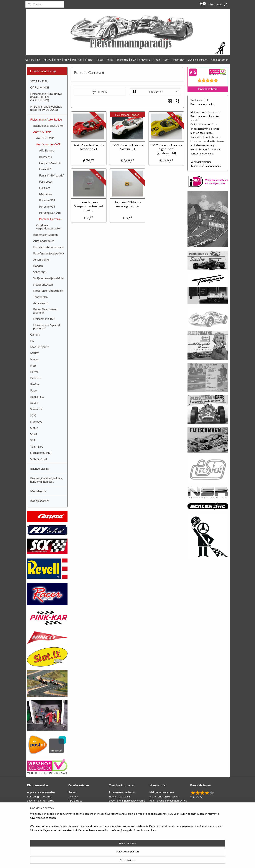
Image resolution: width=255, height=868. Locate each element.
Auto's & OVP (42, 132)
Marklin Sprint (39, 347)
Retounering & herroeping (42, 813)
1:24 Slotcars (116, 821)
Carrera (30, 60)
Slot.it (157, 60)
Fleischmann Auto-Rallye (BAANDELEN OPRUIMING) (46, 97)
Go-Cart (45, 188)
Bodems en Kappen (45, 235)
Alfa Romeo (47, 150)
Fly (39, 60)
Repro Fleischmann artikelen (45, 311)
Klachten (32, 817)
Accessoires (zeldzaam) (122, 792)
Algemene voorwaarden (41, 792)
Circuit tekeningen (79, 805)
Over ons (73, 796)
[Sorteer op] (155, 92)
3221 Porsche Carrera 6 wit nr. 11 (127, 147)
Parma (34, 372)
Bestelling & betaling (39, 796)
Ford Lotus (46, 181)
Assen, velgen (42, 259)
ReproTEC (37, 397)
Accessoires (41, 303)
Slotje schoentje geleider (49, 278)
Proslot (89, 60)
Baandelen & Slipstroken (49, 125)
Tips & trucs (75, 800)
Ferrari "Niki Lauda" (52, 175)
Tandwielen (40, 297)
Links (71, 813)
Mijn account (218, 4)
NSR (66, 60)
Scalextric (122, 60)
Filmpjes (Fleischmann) (81, 821)
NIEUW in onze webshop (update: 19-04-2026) (46, 108)
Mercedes (46, 194)
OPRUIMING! (40, 87)
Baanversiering (40, 468)
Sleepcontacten (43, 284)
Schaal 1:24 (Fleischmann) (123, 805)
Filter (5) (100, 92)
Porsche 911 (47, 200)
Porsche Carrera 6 (51, 219)
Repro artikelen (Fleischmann (125, 809)
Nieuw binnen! (117, 825)
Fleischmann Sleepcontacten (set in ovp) (89, 206)
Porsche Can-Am (50, 213)
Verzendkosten (36, 821)
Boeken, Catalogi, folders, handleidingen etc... (47, 480)
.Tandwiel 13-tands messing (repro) (127, 204)
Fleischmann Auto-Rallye (46, 119)
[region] (103, 853)
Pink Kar (77, 60)
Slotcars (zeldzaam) (120, 796)
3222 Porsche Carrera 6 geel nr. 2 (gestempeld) (166, 149)
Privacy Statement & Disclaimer (45, 805)
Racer (100, 60)
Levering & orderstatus (41, 800)
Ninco (57, 60)
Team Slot (178, 60)
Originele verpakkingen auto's (49, 227)
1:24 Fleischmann (198, 60)
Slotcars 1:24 (39, 459)
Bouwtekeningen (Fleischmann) (127, 800)
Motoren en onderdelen (48, 290)
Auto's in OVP (45, 138)
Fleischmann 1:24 (44, 319)
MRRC (47, 60)
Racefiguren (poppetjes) (48, 253)
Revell (110, 60)
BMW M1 (46, 157)
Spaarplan (33, 809)
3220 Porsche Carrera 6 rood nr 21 (89, 147)
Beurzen (73, 809)
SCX (134, 60)
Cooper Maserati (50, 163)
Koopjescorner (219, 60)
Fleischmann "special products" (46, 327)
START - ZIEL (39, 81)
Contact (32, 825)
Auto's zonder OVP (48, 144)
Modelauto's (38, 491)
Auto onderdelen (44, 241)
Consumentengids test (81, 817)
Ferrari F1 (45, 169)
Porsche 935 (47, 206)
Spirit (166, 60)
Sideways (145, 60)
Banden (38, 266)
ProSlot (35, 384)
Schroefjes (40, 272)
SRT (33, 440)
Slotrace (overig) (41, 453)
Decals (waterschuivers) (48, 247)
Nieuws (72, 792)
